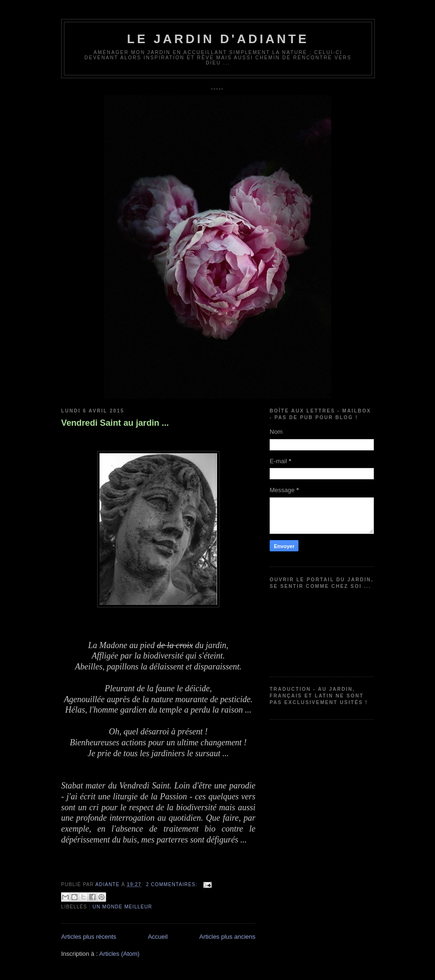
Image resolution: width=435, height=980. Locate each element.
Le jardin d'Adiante (218, 39)
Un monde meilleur (122, 907)
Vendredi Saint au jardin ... (115, 423)
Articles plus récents (89, 937)
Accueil (158, 937)
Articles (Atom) (119, 954)
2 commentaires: (172, 884)
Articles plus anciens (228, 937)
